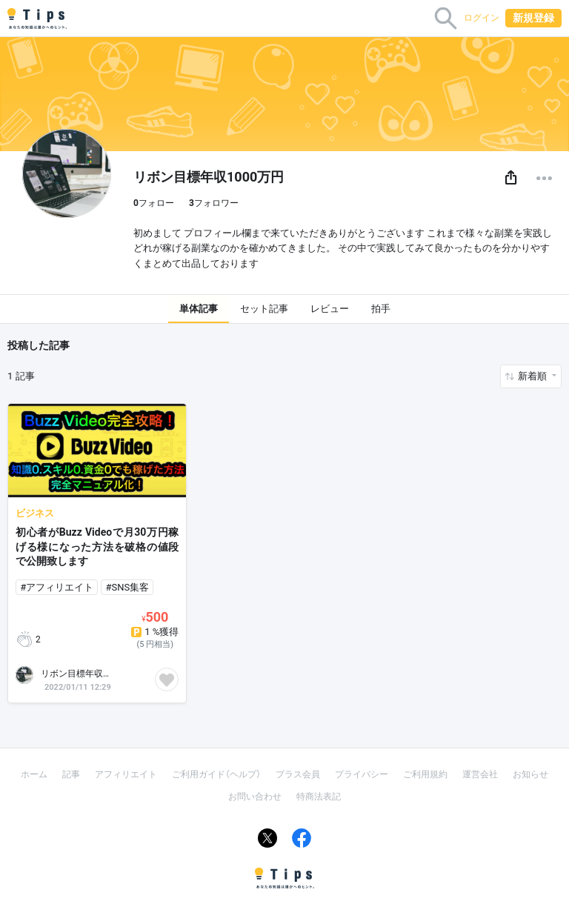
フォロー (154, 203)
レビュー (330, 309)
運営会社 (480, 774)
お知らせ (530, 774)
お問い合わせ (255, 797)
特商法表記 (319, 797)
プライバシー (362, 774)
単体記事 (199, 309)
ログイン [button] (482, 18)
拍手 (381, 309)
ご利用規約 (425, 774)
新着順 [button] (533, 376)
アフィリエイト (126, 774)
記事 (71, 774)
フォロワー (214, 203)
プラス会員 (298, 774)
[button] (511, 178)
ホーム (34, 774)
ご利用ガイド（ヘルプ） (216, 774)
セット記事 (264, 309)
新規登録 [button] (533, 18)
